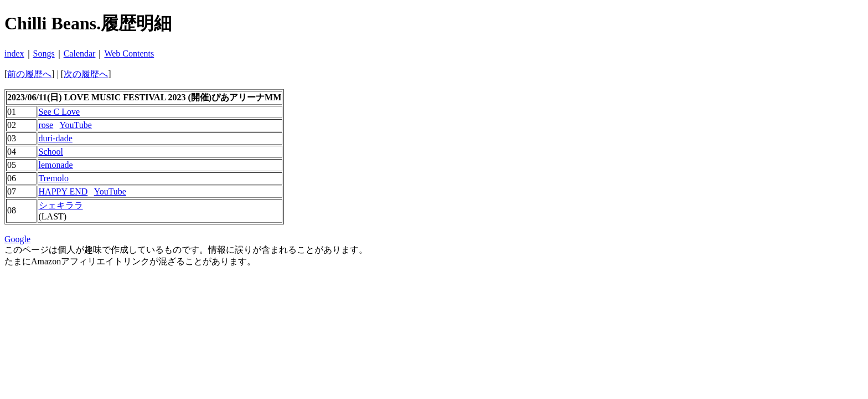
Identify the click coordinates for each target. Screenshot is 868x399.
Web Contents (129, 53)
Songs (44, 53)
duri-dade (56, 138)
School (51, 152)
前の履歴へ (29, 74)
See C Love (60, 112)
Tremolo (54, 178)
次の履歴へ (86, 74)
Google (17, 239)
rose (46, 125)
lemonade (56, 165)
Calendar (80, 53)
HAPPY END (63, 191)
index (14, 53)
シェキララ (61, 205)
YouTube (76, 125)
